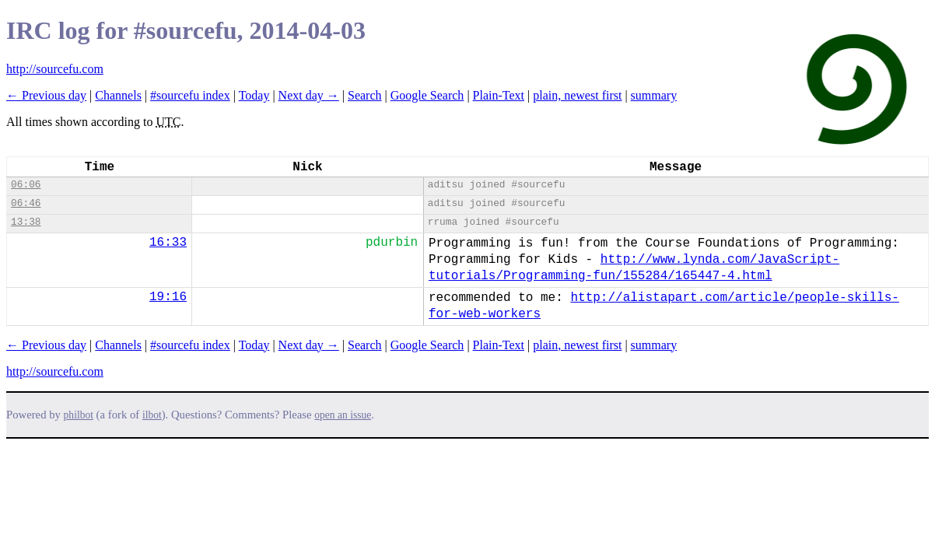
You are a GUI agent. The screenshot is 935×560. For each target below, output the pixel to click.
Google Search (427, 95)
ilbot (152, 415)
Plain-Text (499, 95)
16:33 (168, 243)
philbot (79, 415)
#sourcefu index (190, 95)
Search (365, 95)
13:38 (26, 222)
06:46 (26, 203)
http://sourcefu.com (55, 69)
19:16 (168, 297)
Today (254, 95)
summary (654, 95)
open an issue (343, 415)
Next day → (309, 95)
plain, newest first (577, 95)
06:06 (26, 185)
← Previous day (46, 95)
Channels (118, 95)
